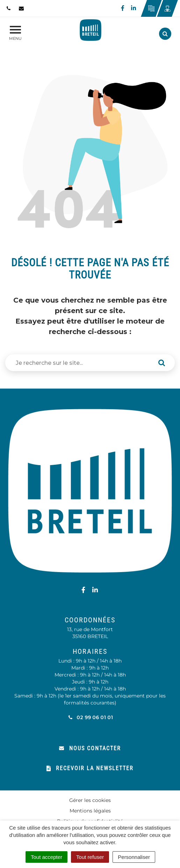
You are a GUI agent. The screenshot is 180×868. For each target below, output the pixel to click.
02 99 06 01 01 (90, 717)
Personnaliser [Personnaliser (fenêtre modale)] (134, 857)
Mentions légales (90, 811)
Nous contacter (90, 748)
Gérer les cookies (90, 800)
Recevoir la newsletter (90, 768)
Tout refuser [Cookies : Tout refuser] (90, 857)
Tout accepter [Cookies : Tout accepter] (46, 857)
